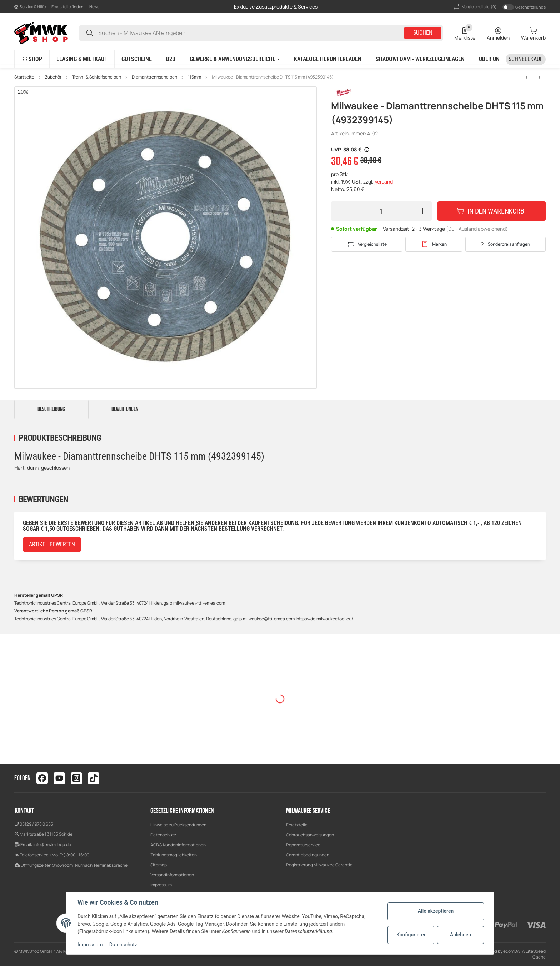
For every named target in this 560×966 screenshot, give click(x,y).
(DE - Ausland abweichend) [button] (477, 229)
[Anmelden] (498, 33)
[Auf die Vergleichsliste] (367, 244)
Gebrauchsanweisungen (310, 835)
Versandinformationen (172, 875)
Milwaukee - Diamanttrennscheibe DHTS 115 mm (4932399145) (273, 77)
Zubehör (53, 77)
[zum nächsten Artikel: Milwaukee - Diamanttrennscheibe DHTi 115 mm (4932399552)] (526, 77)
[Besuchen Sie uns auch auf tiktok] (94, 778)
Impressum (161, 885)
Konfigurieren (411, 935)
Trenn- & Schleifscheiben (97, 77)
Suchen (423, 33)
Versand (384, 182)
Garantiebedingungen (308, 855)
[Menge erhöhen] (423, 211)
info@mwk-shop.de (52, 844)
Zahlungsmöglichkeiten (174, 855)
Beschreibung (51, 409)
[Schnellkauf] (526, 59)
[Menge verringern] (340, 211)
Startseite (24, 77)
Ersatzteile (297, 825)
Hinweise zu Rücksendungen (178, 825)
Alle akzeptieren (436, 911)
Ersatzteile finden (67, 7)
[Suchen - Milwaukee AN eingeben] (90, 33)
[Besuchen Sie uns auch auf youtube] (59, 778)
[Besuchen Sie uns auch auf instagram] (76, 778)
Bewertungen (125, 409)
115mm (194, 77)
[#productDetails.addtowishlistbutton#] (434, 244)
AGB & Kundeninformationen (178, 845)
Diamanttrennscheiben (154, 77)
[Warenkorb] (533, 33)
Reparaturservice (303, 845)
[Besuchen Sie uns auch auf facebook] (42, 778)
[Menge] (381, 211)
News (94, 7)
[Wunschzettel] (465, 33)
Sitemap (159, 865)
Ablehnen (461, 935)
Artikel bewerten (52, 544)
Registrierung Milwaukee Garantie (319, 865)
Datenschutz (163, 835)
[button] (30, 7)
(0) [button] (474, 7)
